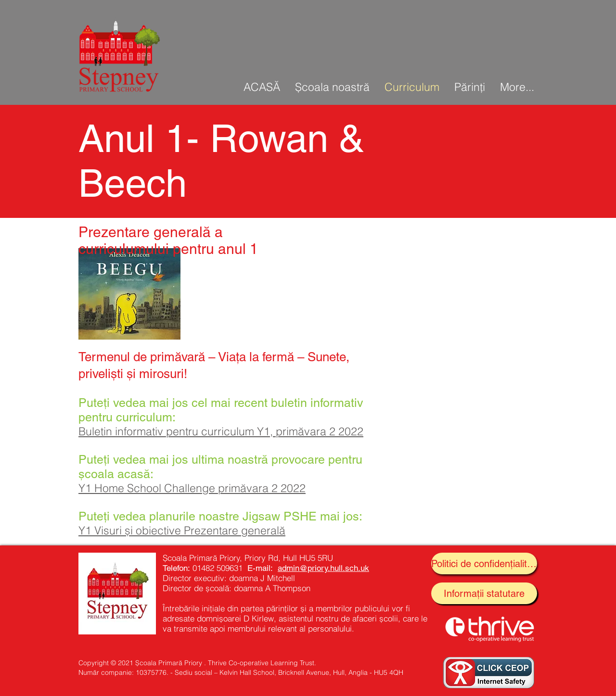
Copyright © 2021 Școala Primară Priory (140, 663)
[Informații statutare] (484, 593)
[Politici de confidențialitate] (484, 563)
